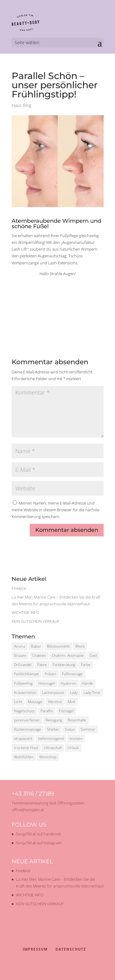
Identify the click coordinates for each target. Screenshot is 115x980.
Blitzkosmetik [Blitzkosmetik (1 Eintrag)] (58, 646)
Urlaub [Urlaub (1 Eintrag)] (73, 748)
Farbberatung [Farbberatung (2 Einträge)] (64, 665)
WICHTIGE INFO (25, 612)
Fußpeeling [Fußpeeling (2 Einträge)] (23, 683)
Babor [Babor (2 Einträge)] (36, 646)
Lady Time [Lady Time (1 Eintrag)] (92, 692)
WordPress (58, 972)
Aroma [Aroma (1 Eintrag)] (20, 646)
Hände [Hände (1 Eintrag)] (87, 683)
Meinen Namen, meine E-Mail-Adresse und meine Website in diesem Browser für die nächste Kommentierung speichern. (56, 510)
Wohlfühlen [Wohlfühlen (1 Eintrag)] (24, 757)
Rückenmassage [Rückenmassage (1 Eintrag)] (28, 729)
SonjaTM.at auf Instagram (39, 843)
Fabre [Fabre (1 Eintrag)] (42, 665)
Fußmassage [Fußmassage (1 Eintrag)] (72, 674)
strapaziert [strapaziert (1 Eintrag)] (23, 738)
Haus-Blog (21, 105)
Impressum (35, 949)
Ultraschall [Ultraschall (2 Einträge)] (53, 748)
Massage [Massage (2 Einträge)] (35, 702)
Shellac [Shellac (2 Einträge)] (53, 729)
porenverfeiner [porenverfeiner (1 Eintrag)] (27, 720)
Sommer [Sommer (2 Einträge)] (88, 729)
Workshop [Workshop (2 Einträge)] (48, 757)
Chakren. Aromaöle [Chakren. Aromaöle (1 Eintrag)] (68, 655)
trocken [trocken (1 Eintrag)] (76, 738)
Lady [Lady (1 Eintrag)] (74, 692)
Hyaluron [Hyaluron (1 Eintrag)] (68, 683)
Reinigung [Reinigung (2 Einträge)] (54, 720)
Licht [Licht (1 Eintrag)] (18, 702)
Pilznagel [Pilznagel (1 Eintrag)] (66, 711)
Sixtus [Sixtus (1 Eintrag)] (70, 729)
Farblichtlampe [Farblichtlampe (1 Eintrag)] (27, 674)
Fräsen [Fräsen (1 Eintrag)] (50, 674)
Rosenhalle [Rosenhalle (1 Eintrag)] (77, 720)
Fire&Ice (19, 588)
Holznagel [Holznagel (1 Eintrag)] (47, 683)
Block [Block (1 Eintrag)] (80, 646)
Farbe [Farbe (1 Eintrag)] (86, 665)
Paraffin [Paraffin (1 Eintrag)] (47, 711)
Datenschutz (71, 949)
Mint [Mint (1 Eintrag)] (71, 702)
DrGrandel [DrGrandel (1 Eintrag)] (23, 665)
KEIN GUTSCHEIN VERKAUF (36, 621)
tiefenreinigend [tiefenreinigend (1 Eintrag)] (51, 738)
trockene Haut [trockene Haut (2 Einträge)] (26, 748)
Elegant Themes (56, 965)
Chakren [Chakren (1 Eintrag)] (39, 655)
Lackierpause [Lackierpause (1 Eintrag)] (53, 692)
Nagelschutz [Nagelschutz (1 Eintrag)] (24, 711)
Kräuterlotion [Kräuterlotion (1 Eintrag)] (25, 692)
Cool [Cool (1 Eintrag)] (93, 655)
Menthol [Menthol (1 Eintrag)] (55, 702)
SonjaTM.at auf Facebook (38, 834)
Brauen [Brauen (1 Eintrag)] (20, 655)
